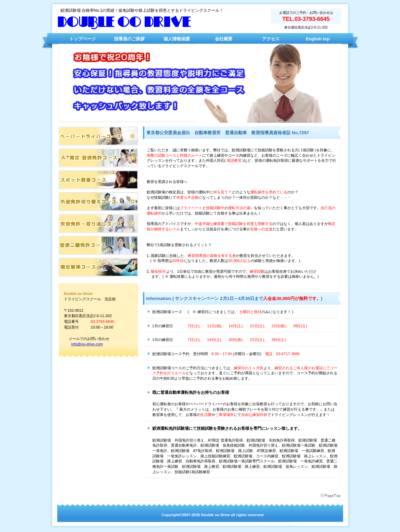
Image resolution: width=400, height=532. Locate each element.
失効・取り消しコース (98, 223)
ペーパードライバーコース (98, 136)
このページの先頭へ (331, 496)
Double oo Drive (124, 23)
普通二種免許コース (98, 245)
